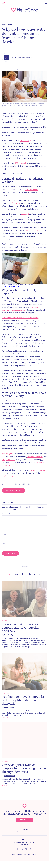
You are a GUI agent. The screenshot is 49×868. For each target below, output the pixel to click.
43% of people (21, 163)
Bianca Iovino (9, 707)
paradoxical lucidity (34, 230)
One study (16, 203)
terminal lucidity (32, 189)
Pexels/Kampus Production (11, 286)
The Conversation (37, 470)
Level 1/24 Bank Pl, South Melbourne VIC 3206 (24, 843)
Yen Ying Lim (8, 454)
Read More (6, 649)
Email (4, 543)
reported (25, 214)
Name (5, 534)
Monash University (35, 457)
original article (8, 476)
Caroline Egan (10, 635)
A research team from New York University (20, 318)
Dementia (19, 24)
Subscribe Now (24, 820)
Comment (6, 514)
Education (5, 693)
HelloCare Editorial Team (24, 57)
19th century (25, 140)
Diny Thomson (8, 459)
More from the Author (14, 490)
